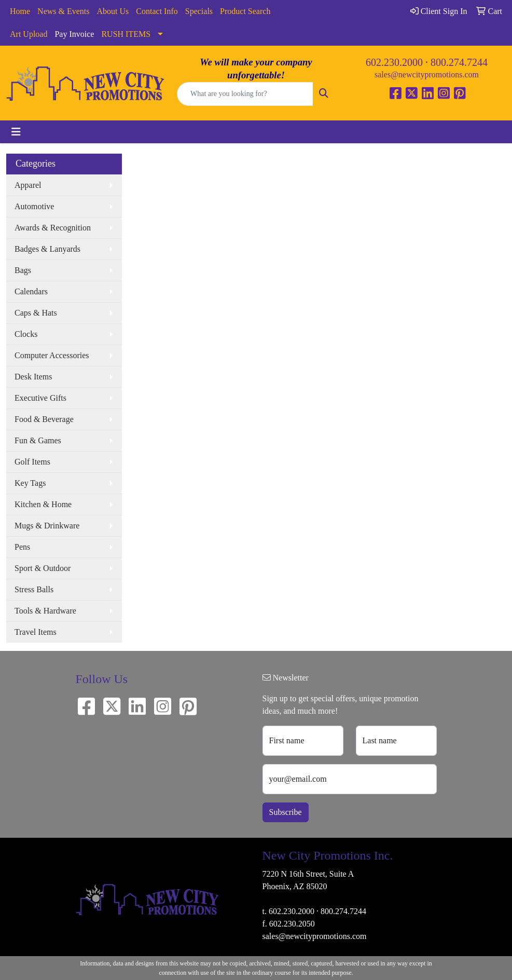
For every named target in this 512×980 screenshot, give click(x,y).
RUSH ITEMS (126, 34)
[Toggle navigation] (16, 132)
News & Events (63, 11)
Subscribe (286, 812)
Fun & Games (38, 440)
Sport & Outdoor (43, 568)
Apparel (28, 185)
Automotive (34, 206)
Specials (199, 11)
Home (20, 11)
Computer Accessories (52, 355)
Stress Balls (34, 589)
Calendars (31, 291)
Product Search (245, 11)
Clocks (26, 334)
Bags (23, 270)
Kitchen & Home (43, 504)
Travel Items (36, 632)
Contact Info (157, 11)
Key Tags (30, 483)
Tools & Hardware (45, 611)
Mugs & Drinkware (47, 526)
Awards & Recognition (53, 228)
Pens (22, 547)
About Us (113, 11)
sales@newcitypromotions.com (427, 74)
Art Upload (29, 34)
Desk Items (33, 377)
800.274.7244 (459, 62)
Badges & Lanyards (47, 249)
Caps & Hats (36, 313)
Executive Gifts (40, 398)
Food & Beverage (44, 419)
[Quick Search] (245, 94)
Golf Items (32, 462)
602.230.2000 (394, 62)
